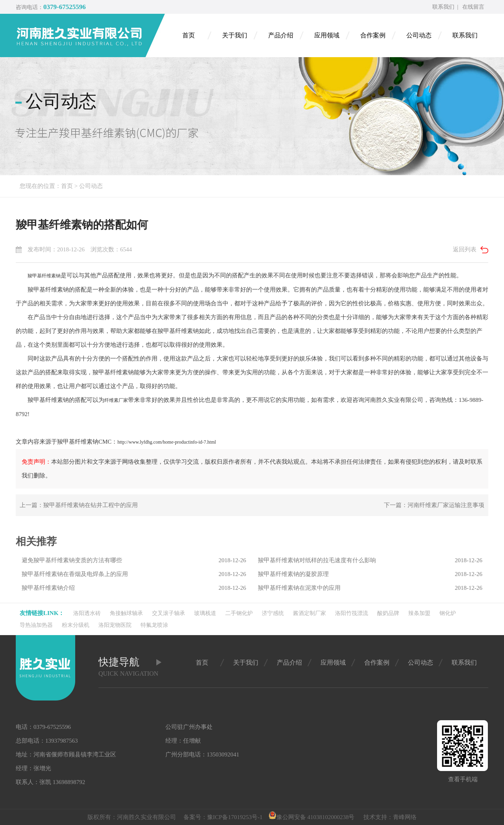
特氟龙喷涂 (154, 625)
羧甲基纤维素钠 (44, 276)
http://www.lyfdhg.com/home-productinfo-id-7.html (167, 442)
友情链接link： (42, 613)
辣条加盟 (419, 613)
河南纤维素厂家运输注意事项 (446, 505)
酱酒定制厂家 (309, 613)
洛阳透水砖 (87, 613)
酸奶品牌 (388, 613)
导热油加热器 (36, 625)
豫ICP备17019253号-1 (235, 817)
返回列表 (465, 249)
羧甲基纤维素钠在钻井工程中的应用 (91, 505)
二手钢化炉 (239, 613)
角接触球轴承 (126, 613)
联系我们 (443, 7)
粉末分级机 (76, 625)
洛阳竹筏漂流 (352, 613)
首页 (67, 186)
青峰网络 (405, 817)
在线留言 (473, 7)
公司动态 (91, 186)
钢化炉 (448, 613)
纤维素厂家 (116, 400)
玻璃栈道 (205, 613)
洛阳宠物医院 (115, 625)
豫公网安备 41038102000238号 (312, 817)
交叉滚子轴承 (169, 613)
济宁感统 (273, 613)
